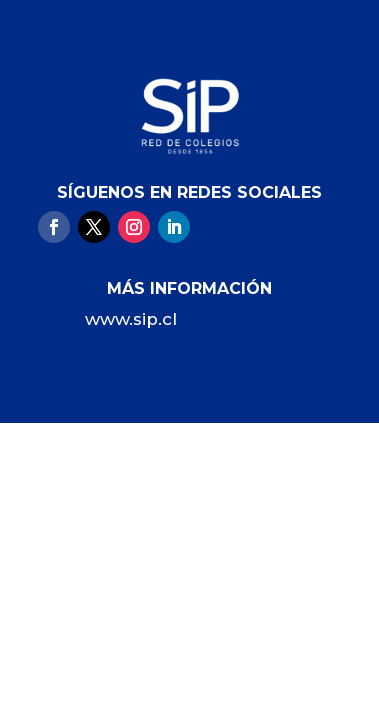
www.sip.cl (131, 319)
